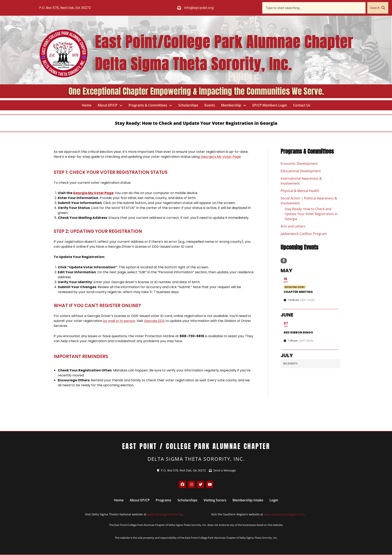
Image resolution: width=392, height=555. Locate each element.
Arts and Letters (293, 226)
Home (87, 105)
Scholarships (188, 105)
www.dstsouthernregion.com (284, 514)
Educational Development (301, 171)
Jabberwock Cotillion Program (304, 234)
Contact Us (302, 105)
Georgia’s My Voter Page (221, 157)
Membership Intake (248, 500)
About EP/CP (110, 105)
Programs (164, 500)
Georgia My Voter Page (93, 193)
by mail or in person (119, 321)
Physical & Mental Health (300, 191)
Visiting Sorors (215, 500)
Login (274, 500)
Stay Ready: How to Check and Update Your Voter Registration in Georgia (311, 214)
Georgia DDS (154, 321)
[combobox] (314, 8)
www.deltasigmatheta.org (165, 514)
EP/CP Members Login (270, 105)
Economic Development (299, 164)
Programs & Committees (150, 105)
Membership (234, 105)
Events (210, 105)
